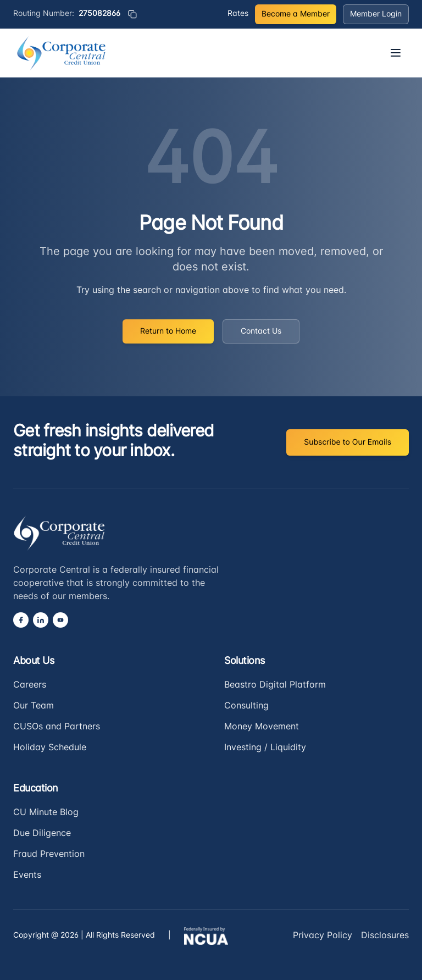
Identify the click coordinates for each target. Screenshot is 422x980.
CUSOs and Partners (57, 727)
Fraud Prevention (49, 855)
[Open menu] (396, 53)
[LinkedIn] (41, 620)
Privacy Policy (323, 936)
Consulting (246, 706)
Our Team (34, 706)
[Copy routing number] (132, 14)
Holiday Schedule (50, 748)
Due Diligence (42, 834)
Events (27, 876)
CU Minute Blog (46, 813)
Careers (30, 685)
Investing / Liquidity (265, 748)
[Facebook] (21, 620)
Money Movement (262, 727)
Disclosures (385, 936)
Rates (238, 14)
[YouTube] (60, 620)
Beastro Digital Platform (275, 685)
